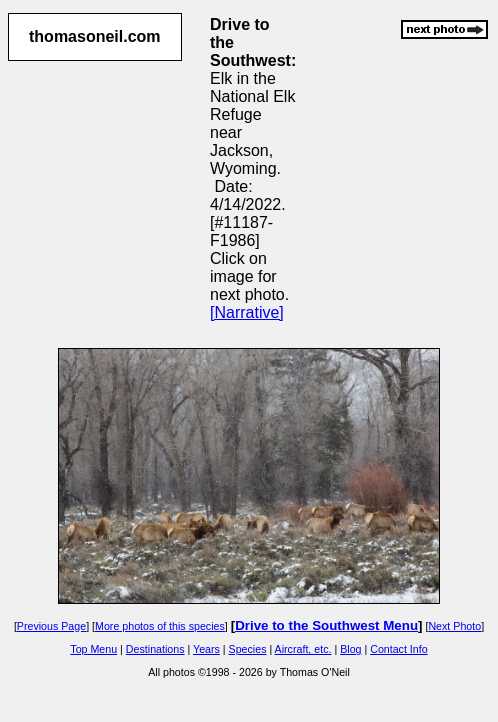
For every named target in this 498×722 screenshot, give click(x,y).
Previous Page (51, 626)
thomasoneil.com (95, 36)
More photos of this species (160, 626)
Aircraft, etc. (303, 649)
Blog (350, 649)
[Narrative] (247, 312)
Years (206, 649)
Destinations (155, 649)
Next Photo (454, 626)
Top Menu (93, 649)
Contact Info (398, 649)
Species (248, 649)
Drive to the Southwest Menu (326, 625)
